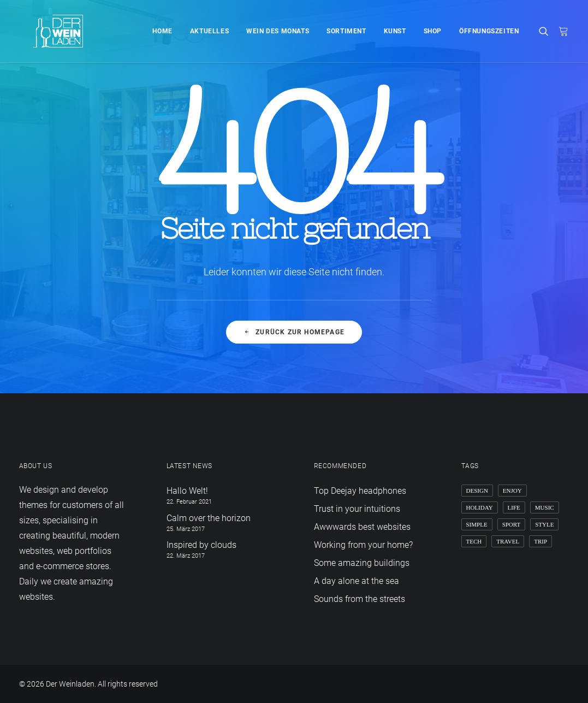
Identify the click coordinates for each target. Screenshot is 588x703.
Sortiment (346, 31)
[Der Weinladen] (44, 31)
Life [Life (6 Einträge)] (514, 507)
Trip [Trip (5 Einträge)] (541, 541)
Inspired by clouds (201, 545)
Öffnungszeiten (489, 31)
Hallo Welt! (187, 491)
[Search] (546, 31)
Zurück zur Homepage (294, 332)
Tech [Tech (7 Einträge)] (474, 541)
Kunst (395, 31)
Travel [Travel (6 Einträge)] (508, 541)
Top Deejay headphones (360, 491)
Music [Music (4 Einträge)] (545, 507)
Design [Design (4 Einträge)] (477, 491)
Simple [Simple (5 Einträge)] (477, 524)
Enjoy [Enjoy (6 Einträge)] (512, 491)
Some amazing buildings (362, 563)
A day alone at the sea (357, 581)
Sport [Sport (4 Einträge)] (512, 524)
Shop (433, 31)
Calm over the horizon (209, 518)
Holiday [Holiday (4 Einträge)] (480, 507)
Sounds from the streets (360, 599)
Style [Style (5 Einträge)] (544, 524)
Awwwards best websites (362, 527)
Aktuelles (209, 31)
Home (162, 31)
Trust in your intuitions (357, 509)
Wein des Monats (278, 31)
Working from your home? (363, 545)
